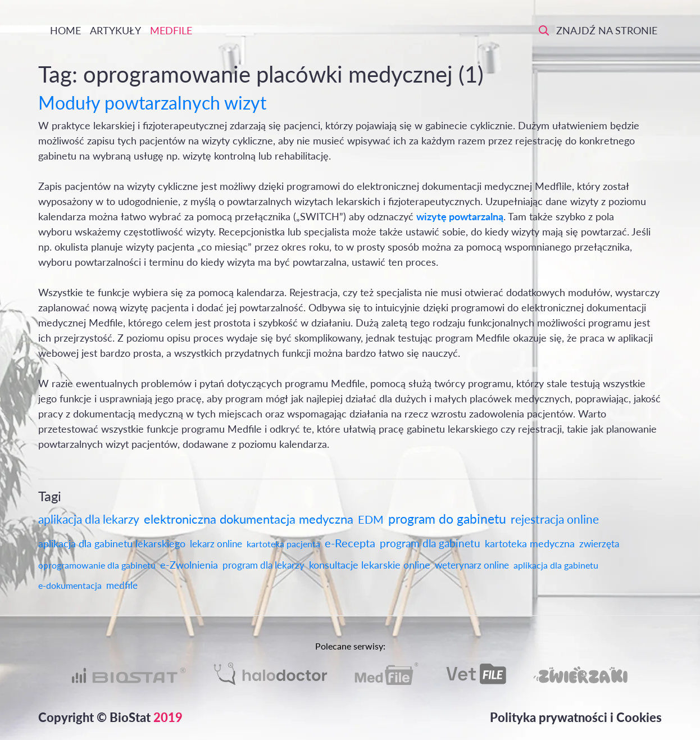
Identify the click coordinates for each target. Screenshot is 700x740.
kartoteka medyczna (530, 543)
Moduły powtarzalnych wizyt (152, 103)
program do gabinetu (447, 519)
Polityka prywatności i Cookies (576, 717)
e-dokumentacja (70, 585)
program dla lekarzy (263, 565)
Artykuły (115, 30)
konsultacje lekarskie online (370, 565)
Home (64, 30)
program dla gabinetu (430, 543)
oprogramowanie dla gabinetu (97, 565)
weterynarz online (472, 565)
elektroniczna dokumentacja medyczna (249, 519)
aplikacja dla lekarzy (89, 519)
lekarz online (216, 544)
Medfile (171, 30)
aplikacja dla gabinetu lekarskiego (112, 543)
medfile (122, 585)
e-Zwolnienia (189, 565)
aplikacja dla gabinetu (556, 565)
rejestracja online (555, 519)
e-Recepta (350, 543)
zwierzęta (599, 544)
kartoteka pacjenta (283, 544)
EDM (371, 519)
